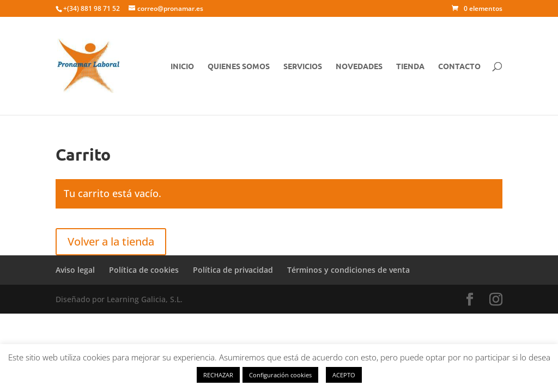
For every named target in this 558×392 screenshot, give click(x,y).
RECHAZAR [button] (218, 375)
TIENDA (410, 66)
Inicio (182, 66)
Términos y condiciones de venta (348, 270)
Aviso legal (75, 270)
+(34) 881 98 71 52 (92, 8)
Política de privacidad (233, 270)
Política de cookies (144, 270)
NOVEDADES (359, 66)
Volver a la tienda (111, 241)
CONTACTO (459, 66)
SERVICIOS (303, 66)
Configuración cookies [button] (280, 375)
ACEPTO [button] (344, 375)
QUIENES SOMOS (239, 66)
